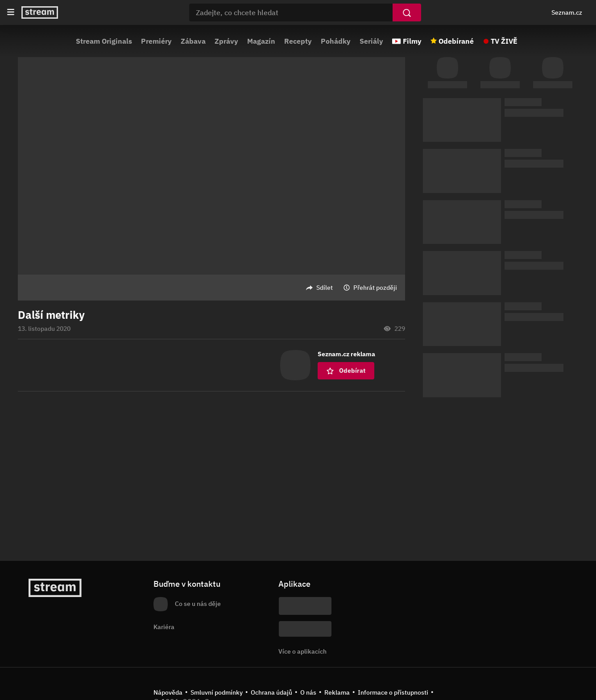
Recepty (298, 41)
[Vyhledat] (407, 12)
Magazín (261, 41)
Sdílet (325, 288)
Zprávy (226, 41)
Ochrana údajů (271, 692)
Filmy (412, 41)
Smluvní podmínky (217, 692)
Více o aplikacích (302, 651)
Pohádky (336, 41)
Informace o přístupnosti (393, 692)
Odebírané (456, 41)
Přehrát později (375, 288)
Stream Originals (104, 41)
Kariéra (164, 627)
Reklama (337, 692)
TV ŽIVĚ (504, 41)
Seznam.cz (567, 12)
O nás (308, 692)
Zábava (193, 41)
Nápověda (168, 692)
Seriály (371, 41)
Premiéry (156, 41)
